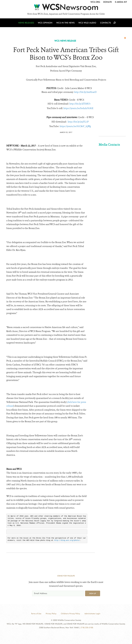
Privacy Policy (51, 614)
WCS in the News (66, 23)
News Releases (27, 23)
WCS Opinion (46, 23)
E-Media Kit (121, 2)
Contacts (105, 23)
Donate (108, 2)
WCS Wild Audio (87, 23)
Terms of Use (36, 614)
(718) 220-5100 (87, 628)
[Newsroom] (66, 8)
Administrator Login (92, 614)
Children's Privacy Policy (70, 614)
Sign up (93, 593)
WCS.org (95, 2)
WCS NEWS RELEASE (65, 41)
